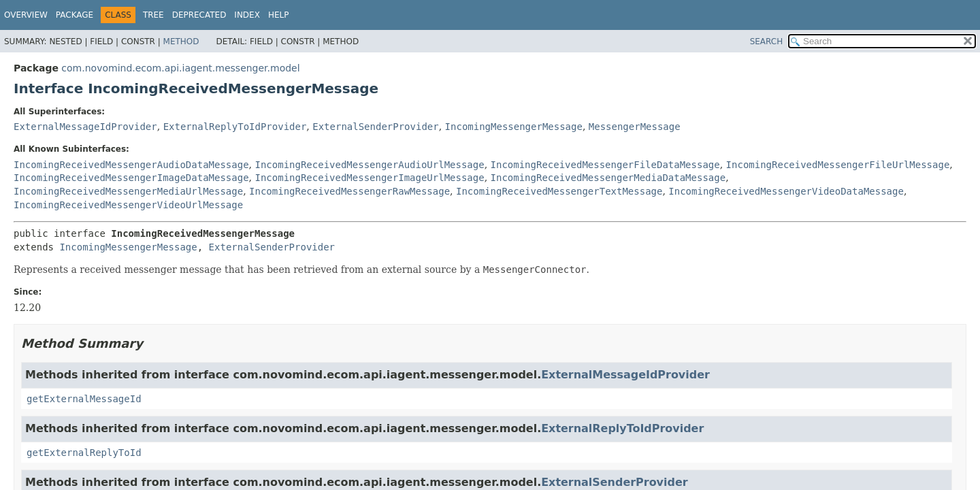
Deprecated (199, 15)
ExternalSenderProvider (375, 127)
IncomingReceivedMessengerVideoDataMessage (786, 191)
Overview (26, 15)
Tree (153, 15)
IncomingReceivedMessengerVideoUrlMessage (128, 205)
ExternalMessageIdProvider (85, 127)
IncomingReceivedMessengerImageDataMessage (131, 178)
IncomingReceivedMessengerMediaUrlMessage (128, 191)
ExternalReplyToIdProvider (235, 127)
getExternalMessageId (84, 399)
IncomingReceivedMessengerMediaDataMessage (608, 178)
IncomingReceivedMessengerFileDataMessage (605, 165)
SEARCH (767, 42)
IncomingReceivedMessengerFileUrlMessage (838, 165)
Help (279, 15)
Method (181, 42)
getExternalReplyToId (84, 453)
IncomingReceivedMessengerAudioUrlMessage (369, 165)
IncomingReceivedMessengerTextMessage (559, 191)
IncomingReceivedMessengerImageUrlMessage (369, 178)
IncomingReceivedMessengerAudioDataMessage (131, 165)
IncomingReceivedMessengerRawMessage (349, 191)
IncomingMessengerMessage (514, 127)
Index (247, 15)
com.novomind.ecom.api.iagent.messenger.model (180, 68)
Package (75, 15)
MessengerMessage (635, 127)
